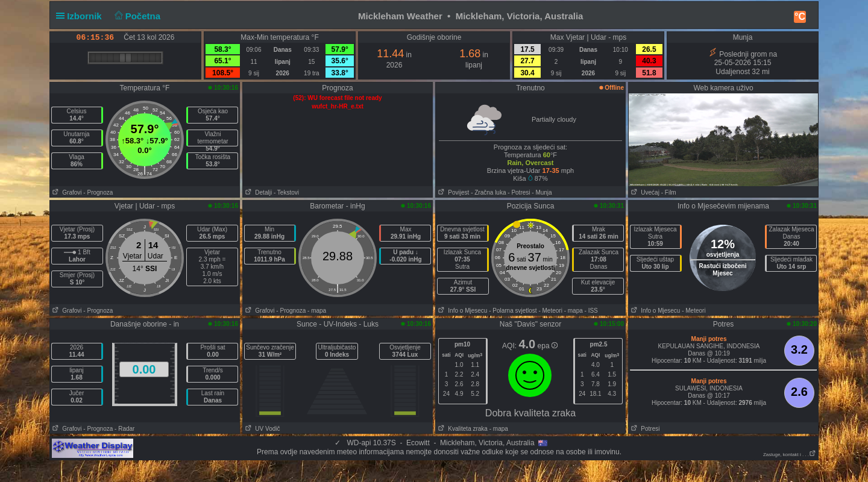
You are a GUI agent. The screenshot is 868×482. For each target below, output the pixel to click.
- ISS (591, 311)
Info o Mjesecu (461, 311)
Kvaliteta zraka (462, 429)
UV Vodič (261, 429)
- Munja (542, 192)
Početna (136, 16)
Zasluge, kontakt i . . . (790, 455)
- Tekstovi (286, 192)
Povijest (452, 192)
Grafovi (66, 192)
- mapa (317, 311)
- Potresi (519, 192)
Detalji (257, 192)
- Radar (124, 429)
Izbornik (81, 16)
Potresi (644, 429)
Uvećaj (644, 192)
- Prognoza (98, 192)
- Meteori (550, 311)
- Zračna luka (488, 192)
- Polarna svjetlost (513, 311)
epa (548, 346)
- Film (669, 192)
